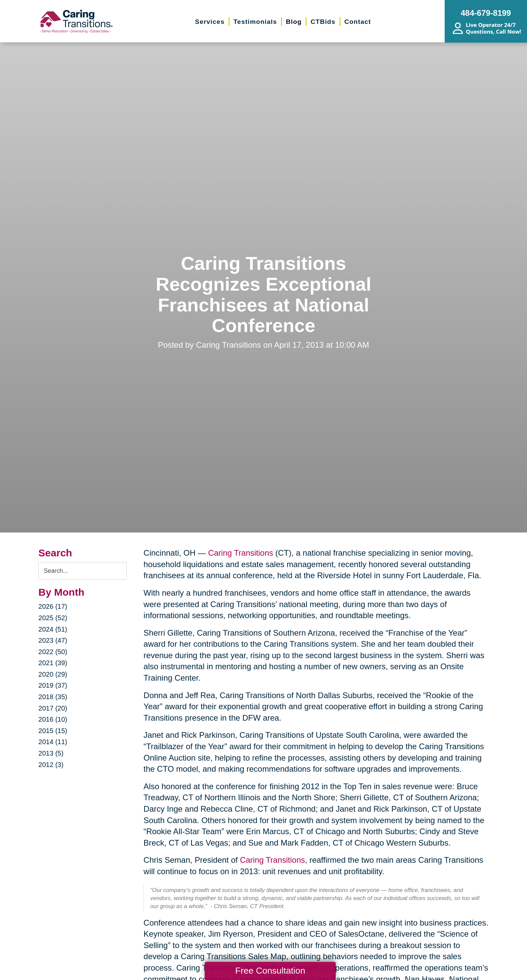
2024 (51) (53, 629)
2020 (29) (53, 674)
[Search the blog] (83, 571)
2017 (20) (53, 708)
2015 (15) (53, 731)
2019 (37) (53, 685)
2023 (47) (53, 640)
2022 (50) (53, 652)
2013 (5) (51, 753)
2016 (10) (53, 719)
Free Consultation (270, 971)
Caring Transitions (240, 553)
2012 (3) (51, 765)
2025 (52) (53, 618)
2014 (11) (53, 742)
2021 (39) (53, 663)
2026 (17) (53, 606)
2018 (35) (53, 697)
